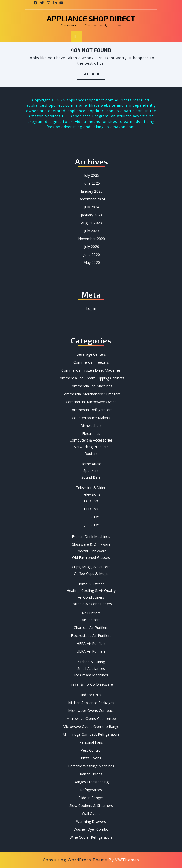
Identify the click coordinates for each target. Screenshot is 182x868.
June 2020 (92, 254)
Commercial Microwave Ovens (91, 402)
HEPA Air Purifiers (91, 643)
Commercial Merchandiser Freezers (91, 394)
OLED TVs (91, 517)
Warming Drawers (91, 821)
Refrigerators (91, 790)
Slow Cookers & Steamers (91, 806)
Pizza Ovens (91, 758)
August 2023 (92, 223)
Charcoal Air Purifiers (91, 628)
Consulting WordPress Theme (75, 860)
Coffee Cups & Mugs (91, 573)
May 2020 (92, 262)
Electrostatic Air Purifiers (91, 635)
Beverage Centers (91, 354)
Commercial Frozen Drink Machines (91, 370)
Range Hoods (91, 774)
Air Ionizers (91, 620)
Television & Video (91, 488)
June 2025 (92, 183)
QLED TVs (91, 525)
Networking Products (91, 447)
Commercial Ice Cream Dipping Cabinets (91, 378)
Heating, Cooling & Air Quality (91, 591)
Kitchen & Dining (91, 662)
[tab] (77, 37)
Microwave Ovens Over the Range (91, 726)
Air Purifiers (91, 613)
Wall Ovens (91, 813)
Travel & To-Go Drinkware (91, 684)
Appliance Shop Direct (91, 18)
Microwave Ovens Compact (91, 711)
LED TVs (91, 509)
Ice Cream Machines (91, 675)
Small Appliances (91, 668)
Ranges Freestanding (91, 782)
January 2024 (92, 215)
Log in (91, 308)
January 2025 (92, 191)
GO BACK (94, 75)
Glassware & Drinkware (91, 544)
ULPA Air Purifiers (91, 651)
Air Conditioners (91, 597)
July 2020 (92, 247)
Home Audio (91, 464)
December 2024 (92, 199)
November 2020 (92, 239)
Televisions (91, 494)
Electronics (91, 433)
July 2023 (92, 231)
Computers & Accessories (91, 440)
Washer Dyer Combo (91, 829)
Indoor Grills (91, 695)
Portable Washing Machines (91, 766)
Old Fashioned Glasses (91, 558)
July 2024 (92, 207)
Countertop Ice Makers (91, 418)
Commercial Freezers (91, 362)
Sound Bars (91, 477)
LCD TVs (91, 501)
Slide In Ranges (91, 798)
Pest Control (91, 750)
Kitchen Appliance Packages (91, 703)
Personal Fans (91, 742)
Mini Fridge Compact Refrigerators (91, 734)
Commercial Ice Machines (91, 386)
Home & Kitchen (91, 584)
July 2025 (92, 175)
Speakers (91, 471)
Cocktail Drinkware (91, 551)
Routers (91, 453)
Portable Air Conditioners (91, 604)
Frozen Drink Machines (91, 536)
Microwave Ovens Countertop (91, 718)
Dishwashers (91, 426)
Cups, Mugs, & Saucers (91, 567)
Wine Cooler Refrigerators (91, 837)
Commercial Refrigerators (91, 410)
